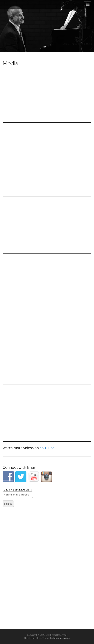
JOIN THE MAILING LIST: (18, 493)
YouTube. (48, 448)
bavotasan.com (62, 638)
